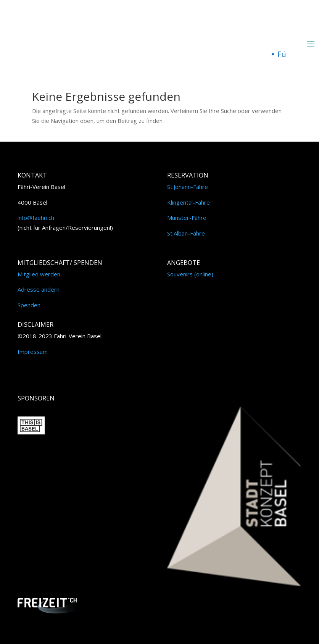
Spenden (29, 305)
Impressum (33, 352)
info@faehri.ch (36, 218)
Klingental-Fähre (188, 202)
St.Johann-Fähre (188, 187)
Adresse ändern (39, 289)
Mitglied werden (39, 274)
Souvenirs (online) (190, 274)
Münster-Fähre (187, 218)
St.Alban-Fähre (186, 233)
